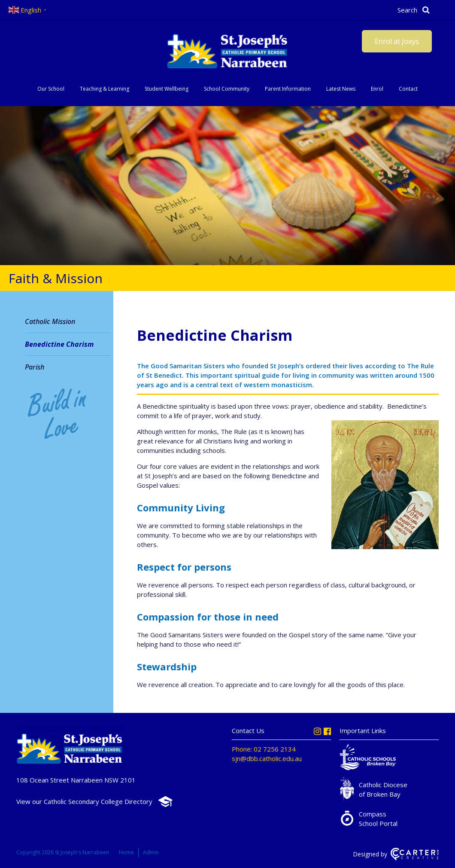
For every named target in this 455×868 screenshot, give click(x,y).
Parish (35, 367)
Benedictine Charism (59, 344)
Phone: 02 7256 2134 (264, 749)
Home (126, 852)
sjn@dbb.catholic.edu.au (267, 758)
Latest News (341, 89)
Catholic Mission (50, 321)
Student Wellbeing (167, 89)
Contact (408, 89)
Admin (151, 852)
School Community (227, 89)
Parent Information (288, 89)
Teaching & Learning (105, 89)
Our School (51, 89)
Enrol (377, 89)
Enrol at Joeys (397, 41)
